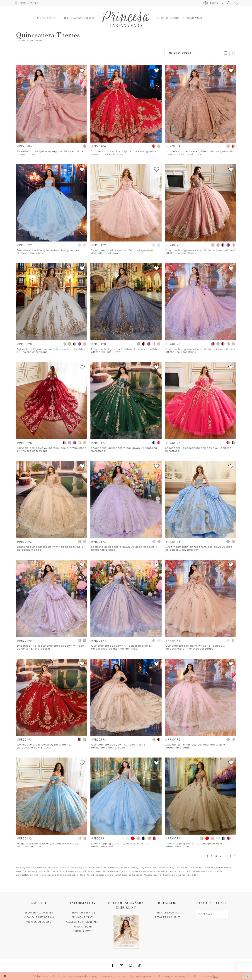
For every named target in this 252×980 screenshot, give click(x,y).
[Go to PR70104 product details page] (126, 104)
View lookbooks (39, 922)
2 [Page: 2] (212, 856)
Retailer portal (168, 913)
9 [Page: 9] (231, 856)
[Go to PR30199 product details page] (52, 203)
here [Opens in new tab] (216, 976)
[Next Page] (235, 856)
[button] (213, 3)
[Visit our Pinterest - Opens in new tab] (122, 965)
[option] (52, 111)
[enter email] (212, 914)
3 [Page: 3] (216, 856)
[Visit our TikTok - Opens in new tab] (139, 965)
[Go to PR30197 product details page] (126, 401)
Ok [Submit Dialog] (246, 976)
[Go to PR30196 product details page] (52, 500)
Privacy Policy (83, 917)
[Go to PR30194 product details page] (126, 598)
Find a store (83, 927)
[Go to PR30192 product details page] (200, 697)
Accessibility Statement (83, 922)
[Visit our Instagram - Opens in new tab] (130, 965)
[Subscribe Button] (225, 914)
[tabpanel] (127, 838)
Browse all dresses (39, 913)
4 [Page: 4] (221, 856)
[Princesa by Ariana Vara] (126, 19)
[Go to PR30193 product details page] (52, 697)
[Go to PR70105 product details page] (52, 104)
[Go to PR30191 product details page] (126, 796)
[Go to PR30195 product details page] (200, 500)
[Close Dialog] (5, 976)
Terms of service (83, 913)
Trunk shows (83, 931)
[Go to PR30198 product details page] (200, 203)
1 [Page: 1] (208, 856)
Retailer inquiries (168, 917)
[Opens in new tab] (126, 925)
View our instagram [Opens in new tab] (39, 917)
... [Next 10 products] (226, 856)
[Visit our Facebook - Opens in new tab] (113, 965)
